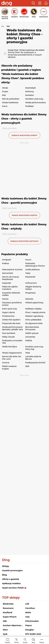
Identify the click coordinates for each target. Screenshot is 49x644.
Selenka (29, 299)
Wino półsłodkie (33, 320)
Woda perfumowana (36, 102)
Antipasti (7, 260)
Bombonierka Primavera (32, 328)
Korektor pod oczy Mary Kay (34, 348)
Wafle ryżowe (32, 333)
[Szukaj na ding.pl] (25, 641)
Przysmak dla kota (11, 323)
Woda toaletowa (10, 102)
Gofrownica (31, 283)
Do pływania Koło (34, 323)
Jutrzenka (30, 337)
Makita (29, 340)
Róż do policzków (11, 99)
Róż (4, 95)
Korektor (30, 95)
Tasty (28, 273)
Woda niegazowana (12, 353)
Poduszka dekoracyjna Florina (35, 265)
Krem (5, 106)
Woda (5, 88)
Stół (27, 366)
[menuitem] (8, 641)
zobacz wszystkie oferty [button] (24, 135)
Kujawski (7, 283)
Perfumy (30, 91)
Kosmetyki (31, 88)
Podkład (29, 106)
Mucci (28, 260)
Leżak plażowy (33, 269)
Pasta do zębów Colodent (10, 288)
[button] (33, 3)
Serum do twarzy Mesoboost (11, 278)
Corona (6, 363)
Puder (5, 91)
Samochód (7, 273)
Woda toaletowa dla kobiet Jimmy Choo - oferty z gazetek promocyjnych (24, 119)
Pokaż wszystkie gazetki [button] (24, 215)
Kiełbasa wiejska (34, 309)
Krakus (5, 263)
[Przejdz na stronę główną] (7, 4)
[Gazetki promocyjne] (8, 641)
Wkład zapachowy (34, 303)
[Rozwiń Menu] (42, 641)
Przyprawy (31, 293)
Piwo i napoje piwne (35, 312)
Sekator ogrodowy (34, 316)
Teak (28, 353)
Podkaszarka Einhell (35, 363)
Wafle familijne (10, 347)
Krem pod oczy (10, 309)
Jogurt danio (8, 312)
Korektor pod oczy (34, 99)
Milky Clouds (8, 337)
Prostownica (8, 316)
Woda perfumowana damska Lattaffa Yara (12, 328)
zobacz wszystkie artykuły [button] (25, 241)
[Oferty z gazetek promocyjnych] (16, 641)
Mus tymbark (9, 333)
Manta (5, 299)
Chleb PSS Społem (11, 320)
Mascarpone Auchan (12, 269)
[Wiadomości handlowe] (33, 641)
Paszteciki (30, 277)
